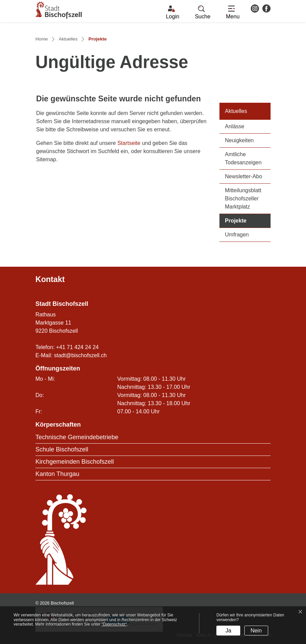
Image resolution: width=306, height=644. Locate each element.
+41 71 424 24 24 (77, 347)
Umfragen (237, 235)
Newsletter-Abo (243, 176)
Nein (256, 631)
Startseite (129, 143)
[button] (203, 13)
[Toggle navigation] (233, 13)
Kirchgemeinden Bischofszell (75, 462)
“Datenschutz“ (114, 624)
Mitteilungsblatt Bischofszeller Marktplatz (243, 199)
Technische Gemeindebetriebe (77, 437)
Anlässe (235, 126)
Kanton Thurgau (57, 474)
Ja (228, 631)
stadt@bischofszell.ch (80, 355)
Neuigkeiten (239, 140)
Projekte (248, 220)
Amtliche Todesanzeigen (243, 158)
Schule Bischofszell (62, 449)
